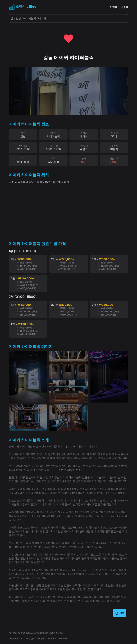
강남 (18, 18)
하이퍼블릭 (30, 18)
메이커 (42, 18)
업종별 (124, 7)
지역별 (114, 7)
